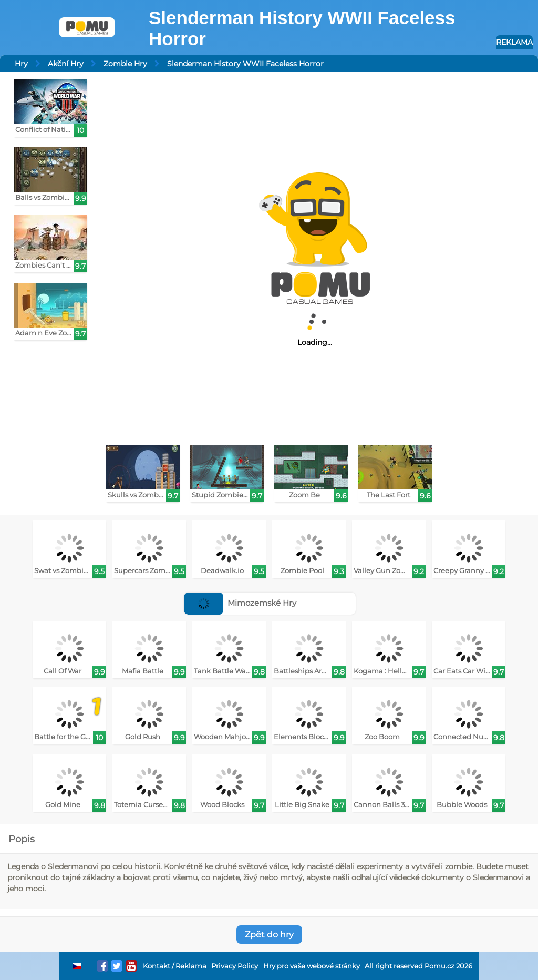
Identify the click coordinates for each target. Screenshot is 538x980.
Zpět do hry (269, 935)
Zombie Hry (125, 64)
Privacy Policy (235, 966)
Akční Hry (66, 64)
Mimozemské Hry (240, 603)
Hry (21, 64)
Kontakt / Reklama (175, 966)
